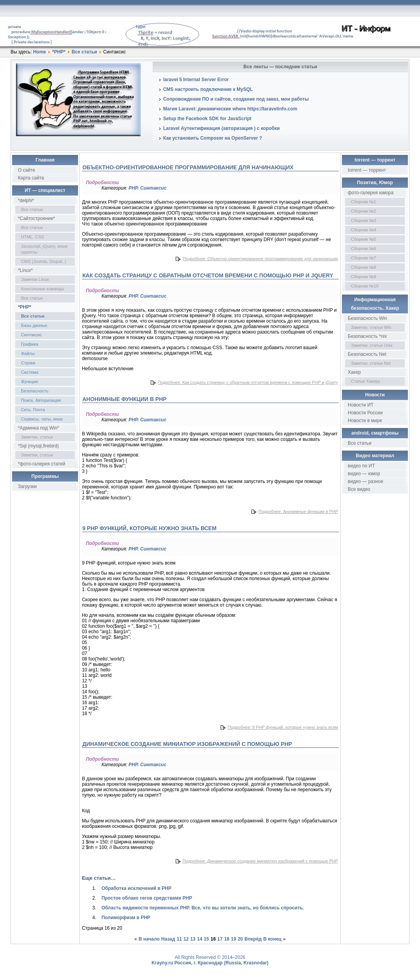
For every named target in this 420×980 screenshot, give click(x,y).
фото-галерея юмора (371, 193)
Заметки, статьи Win (371, 327)
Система (30, 372)
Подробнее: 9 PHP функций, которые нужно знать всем (283, 727)
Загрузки (27, 486)
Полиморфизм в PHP (126, 918)
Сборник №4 (364, 230)
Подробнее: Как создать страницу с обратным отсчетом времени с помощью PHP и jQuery (248, 382)
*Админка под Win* (38, 428)
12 (186, 939)
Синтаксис (31, 335)
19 (234, 939)
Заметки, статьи (37, 437)
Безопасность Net (367, 354)
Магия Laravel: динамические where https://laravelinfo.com (230, 109)
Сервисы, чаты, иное (42, 419)
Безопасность (35, 391)
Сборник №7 (364, 258)
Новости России (365, 413)
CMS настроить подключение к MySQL (208, 89)
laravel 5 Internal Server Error (196, 80)
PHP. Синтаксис (147, 188)
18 (227, 939)
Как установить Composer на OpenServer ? (213, 138)
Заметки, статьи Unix (372, 345)
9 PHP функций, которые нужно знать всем (149, 528)
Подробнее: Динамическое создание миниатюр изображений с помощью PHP (260, 861)
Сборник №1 (364, 202)
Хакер (354, 372)
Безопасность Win (367, 318)
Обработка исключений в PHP (136, 888)
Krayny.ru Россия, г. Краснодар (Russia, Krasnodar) (210, 963)
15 (206, 939)
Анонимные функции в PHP (125, 399)
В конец (272, 939)
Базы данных (34, 325)
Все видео (359, 489)
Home (40, 52)
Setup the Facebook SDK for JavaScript (207, 119)
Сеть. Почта (33, 410)
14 (200, 939)
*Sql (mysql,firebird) (38, 446)
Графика (30, 344)
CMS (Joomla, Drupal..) (44, 261)
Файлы (28, 353)
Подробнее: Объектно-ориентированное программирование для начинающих (260, 259)
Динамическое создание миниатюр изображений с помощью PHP (187, 744)
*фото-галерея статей (42, 464)
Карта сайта (31, 178)
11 (179, 939)
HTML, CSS (33, 237)
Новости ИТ (361, 405)
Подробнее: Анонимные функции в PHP (298, 511)
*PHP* (59, 52)
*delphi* (26, 201)
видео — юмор (364, 474)
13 (193, 939)
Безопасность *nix (367, 336)
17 (220, 939)
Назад (168, 939)
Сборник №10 (365, 286)
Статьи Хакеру (366, 381)
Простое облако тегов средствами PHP (147, 898)
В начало (149, 939)
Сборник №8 (364, 267)
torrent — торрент (367, 170)
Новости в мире (365, 421)
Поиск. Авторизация (41, 400)
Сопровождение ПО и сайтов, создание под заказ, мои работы (236, 99)
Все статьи (84, 52)
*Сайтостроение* (36, 218)
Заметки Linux (35, 279)
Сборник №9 (364, 277)
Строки (28, 363)
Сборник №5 (364, 239)
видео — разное (366, 481)
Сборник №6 (364, 249)
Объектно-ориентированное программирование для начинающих (188, 167)
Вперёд (253, 939)
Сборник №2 (364, 211)
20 (240, 939)
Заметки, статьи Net (371, 363)
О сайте (27, 170)
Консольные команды (43, 289)
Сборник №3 (364, 220)
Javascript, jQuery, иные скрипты (44, 249)
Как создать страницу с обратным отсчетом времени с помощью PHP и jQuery (208, 275)
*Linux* (25, 270)
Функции (29, 382)
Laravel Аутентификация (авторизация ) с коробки (222, 128)
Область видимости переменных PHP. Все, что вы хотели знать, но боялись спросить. (203, 908)
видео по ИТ (361, 466)
